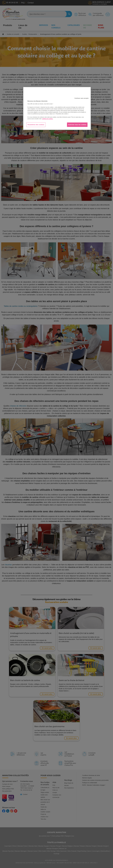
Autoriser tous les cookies (77, 125)
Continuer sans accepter (82, 98)
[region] (57, 108)
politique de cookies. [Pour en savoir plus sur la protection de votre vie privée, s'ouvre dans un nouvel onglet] (48, 119)
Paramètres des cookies (36, 125)
